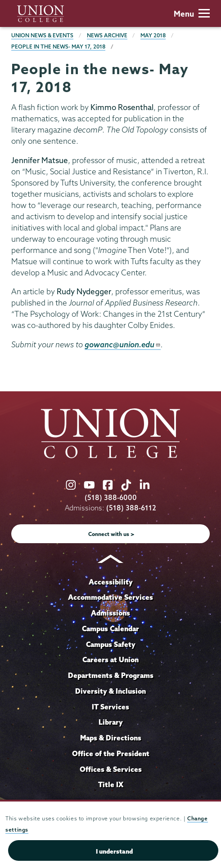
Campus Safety (111, 644)
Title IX (111, 784)
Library (111, 722)
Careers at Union (110, 660)
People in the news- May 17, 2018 (58, 46)
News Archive (107, 35)
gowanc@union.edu (123, 344)
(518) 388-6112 (131, 508)
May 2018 (153, 35)
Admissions (110, 613)
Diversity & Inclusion (110, 691)
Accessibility (111, 582)
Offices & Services (111, 769)
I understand (114, 851)
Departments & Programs (111, 675)
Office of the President (111, 753)
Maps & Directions (111, 738)
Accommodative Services (110, 597)
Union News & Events (42, 35)
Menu (192, 14)
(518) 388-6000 (111, 498)
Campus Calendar (110, 629)
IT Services (110, 707)
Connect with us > (111, 534)
